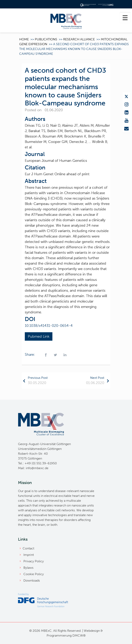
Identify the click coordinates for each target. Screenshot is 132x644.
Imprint (29, 555)
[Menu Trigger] (125, 18)
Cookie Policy (34, 574)
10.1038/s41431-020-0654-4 (49, 326)
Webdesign (92, 631)
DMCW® (79, 635)
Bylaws (28, 568)
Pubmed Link (39, 336)
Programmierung (59, 635)
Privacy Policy (34, 561)
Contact (28, 548)
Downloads (32, 580)
